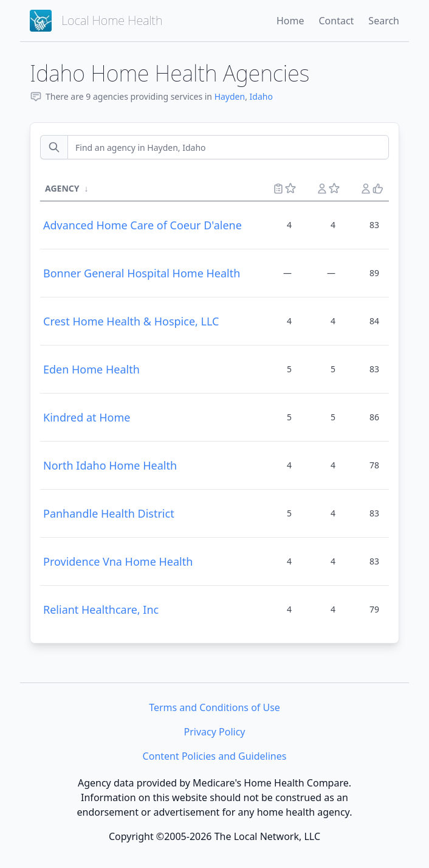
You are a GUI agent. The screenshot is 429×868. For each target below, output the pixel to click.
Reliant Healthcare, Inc (101, 609)
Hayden (230, 96)
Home (290, 21)
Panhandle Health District (109, 513)
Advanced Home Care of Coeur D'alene (142, 225)
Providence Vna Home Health (118, 561)
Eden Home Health (91, 369)
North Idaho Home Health (110, 465)
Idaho (261, 96)
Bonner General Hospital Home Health (142, 273)
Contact (336, 21)
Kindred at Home (87, 417)
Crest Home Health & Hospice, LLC (131, 321)
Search (384, 21)
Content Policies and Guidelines (215, 756)
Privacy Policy (215, 732)
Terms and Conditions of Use (214, 707)
